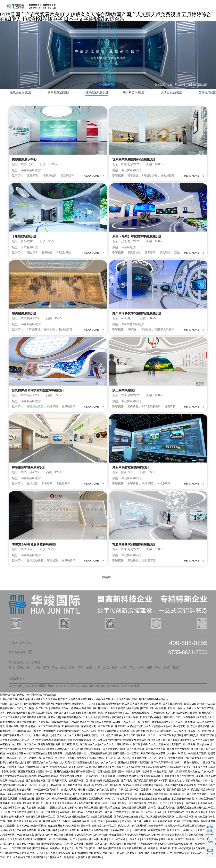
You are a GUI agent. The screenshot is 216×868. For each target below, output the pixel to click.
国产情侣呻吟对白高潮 (154, 717)
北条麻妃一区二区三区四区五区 (19, 780)
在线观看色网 (96, 807)
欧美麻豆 (22, 852)
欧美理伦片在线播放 (111, 726)
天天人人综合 (90, 726)
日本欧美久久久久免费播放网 (178, 784)
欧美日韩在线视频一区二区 (41, 825)
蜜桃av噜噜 (97, 789)
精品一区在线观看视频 (111, 721)
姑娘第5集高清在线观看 (84, 721)
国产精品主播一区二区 (143, 744)
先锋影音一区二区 (158, 812)
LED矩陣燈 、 (36, 334)
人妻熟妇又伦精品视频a (89, 866)
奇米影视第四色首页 (80, 775)
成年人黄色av (106, 748)
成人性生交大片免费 (178, 757)
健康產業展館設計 (198, 85)
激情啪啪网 (49, 739)
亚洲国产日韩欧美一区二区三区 (192, 848)
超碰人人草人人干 (71, 798)
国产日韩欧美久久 (83, 803)
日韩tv (49, 843)
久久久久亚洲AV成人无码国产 (165, 753)
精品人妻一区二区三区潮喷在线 (24, 766)
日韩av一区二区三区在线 (32, 762)
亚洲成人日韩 (61, 721)
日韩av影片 (115, 793)
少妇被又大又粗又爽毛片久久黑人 (53, 803)
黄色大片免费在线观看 (201, 843)
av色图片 (12, 762)
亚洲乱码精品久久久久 (179, 775)
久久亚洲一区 (140, 834)
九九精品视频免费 (186, 793)
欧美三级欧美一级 (194, 712)
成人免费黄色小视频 (114, 757)
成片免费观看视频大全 (203, 852)
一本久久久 (134, 848)
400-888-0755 (188, 651)
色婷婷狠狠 (138, 807)
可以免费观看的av (10, 816)
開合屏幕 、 (35, 255)
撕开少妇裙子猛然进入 (13, 771)
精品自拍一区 (45, 780)
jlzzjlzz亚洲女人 (57, 834)
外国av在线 (12, 735)
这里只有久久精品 (125, 735)
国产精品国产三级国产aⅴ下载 (151, 789)
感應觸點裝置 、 (38, 412)
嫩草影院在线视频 (89, 816)
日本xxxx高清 (80, 861)
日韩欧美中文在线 (190, 780)
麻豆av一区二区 (132, 753)
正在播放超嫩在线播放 (158, 807)
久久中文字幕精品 (175, 821)
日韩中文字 (186, 748)
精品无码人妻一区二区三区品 (97, 735)
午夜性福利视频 (30, 712)
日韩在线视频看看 (127, 852)
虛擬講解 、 (176, 412)
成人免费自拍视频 (38, 744)
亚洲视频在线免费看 (76, 766)
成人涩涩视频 (45, 721)
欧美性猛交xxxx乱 (91, 757)
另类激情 (69, 866)
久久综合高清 (205, 812)
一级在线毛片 (189, 839)
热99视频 (170, 793)
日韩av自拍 (55, 793)
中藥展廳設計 (130, 250)
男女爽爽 (67, 753)
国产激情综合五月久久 (163, 721)
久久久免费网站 (150, 848)
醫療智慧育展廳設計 (135, 328)
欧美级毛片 (85, 825)
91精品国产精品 (197, 798)
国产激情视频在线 (177, 798)
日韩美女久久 (55, 866)
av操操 (192, 762)
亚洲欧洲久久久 (145, 735)
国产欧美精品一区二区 (77, 739)
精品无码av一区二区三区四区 (124, 712)
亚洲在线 (123, 771)
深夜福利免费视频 (136, 775)
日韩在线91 (168, 726)
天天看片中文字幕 (156, 757)
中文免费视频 (19, 821)
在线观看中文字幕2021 (17, 834)
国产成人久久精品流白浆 (28, 830)
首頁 (170, 85)
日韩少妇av (77, 821)
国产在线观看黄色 (22, 857)
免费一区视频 (39, 834)
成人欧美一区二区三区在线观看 (78, 771)
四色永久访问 (161, 803)
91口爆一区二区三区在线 (127, 730)
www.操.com (23, 843)
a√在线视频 (121, 821)
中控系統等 (166, 490)
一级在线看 (190, 812)
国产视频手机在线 (110, 816)
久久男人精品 (131, 726)
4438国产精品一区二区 (101, 766)
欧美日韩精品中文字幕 (153, 762)
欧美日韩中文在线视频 (187, 830)
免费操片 (43, 816)
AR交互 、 (135, 334)
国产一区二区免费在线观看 (79, 852)
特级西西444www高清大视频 (43, 784)
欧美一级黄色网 (99, 857)
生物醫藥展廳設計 (33, 172)
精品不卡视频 (87, 730)
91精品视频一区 (88, 748)
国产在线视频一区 (148, 852)
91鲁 (145, 753)
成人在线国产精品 (173, 712)
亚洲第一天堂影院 (152, 730)
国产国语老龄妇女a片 (179, 861)
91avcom (5, 857)
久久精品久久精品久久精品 (201, 821)
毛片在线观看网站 (10, 861)
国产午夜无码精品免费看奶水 (131, 748)
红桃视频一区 (193, 739)
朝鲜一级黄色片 (195, 789)
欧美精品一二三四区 (173, 739)
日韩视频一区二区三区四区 (180, 834)
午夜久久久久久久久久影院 (163, 748)
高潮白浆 (55, 798)
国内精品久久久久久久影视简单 (100, 798)
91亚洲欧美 (167, 848)
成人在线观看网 (136, 757)
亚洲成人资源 (176, 766)
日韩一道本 (97, 739)
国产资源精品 (41, 857)
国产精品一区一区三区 (127, 762)
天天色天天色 (167, 825)
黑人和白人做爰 (149, 825)
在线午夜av (143, 861)
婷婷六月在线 (133, 780)
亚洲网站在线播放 (127, 784)
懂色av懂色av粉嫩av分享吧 (171, 735)
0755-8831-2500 (188, 661)
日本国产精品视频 (150, 726)
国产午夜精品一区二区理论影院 (93, 780)
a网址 (60, 739)
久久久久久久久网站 (111, 753)
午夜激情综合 (91, 744)
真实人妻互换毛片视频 (58, 861)
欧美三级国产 (103, 812)
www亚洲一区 (41, 798)
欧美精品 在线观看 (119, 744)
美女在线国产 (117, 775)
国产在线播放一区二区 (38, 789)
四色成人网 (159, 798)
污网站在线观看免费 (49, 753)
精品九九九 (124, 834)
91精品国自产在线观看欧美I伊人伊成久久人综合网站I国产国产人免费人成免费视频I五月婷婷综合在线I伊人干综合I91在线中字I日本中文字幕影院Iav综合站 (106, 17)
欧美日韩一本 (41, 812)
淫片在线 (56, 717)
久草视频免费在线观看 (101, 762)
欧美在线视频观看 (103, 825)
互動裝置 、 (51, 255)
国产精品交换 (191, 744)
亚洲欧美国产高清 (163, 830)
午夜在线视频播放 (72, 726)
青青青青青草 (156, 834)
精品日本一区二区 (173, 730)
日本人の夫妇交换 (182, 857)
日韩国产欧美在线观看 (117, 739)
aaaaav (127, 793)
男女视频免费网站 (27, 730)
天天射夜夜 (35, 852)
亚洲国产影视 (207, 744)
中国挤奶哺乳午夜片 (37, 775)
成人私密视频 (29, 816)
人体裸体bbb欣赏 (177, 762)
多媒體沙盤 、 (137, 255)
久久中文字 (208, 780)
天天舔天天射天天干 (52, 712)
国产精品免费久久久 (16, 744)
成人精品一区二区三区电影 (137, 830)
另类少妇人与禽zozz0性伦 (53, 730)
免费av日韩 (54, 726)
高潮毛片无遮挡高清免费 (162, 816)
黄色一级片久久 (193, 771)
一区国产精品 (91, 784)
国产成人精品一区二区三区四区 (30, 793)
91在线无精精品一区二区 (99, 821)
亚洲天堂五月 (98, 830)
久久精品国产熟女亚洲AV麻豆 (30, 866)
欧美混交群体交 (157, 839)
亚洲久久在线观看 (151, 712)
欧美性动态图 (27, 807)
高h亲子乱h (38, 843)
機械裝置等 (69, 334)
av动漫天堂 (101, 793)
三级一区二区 (123, 766)
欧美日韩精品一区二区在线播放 (129, 812)
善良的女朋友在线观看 (13, 784)
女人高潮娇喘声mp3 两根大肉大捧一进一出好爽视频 (124, 803)
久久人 (104, 744)
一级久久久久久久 (10, 712)
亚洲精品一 (118, 780)
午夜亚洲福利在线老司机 (18, 798)
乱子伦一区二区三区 (78, 857)
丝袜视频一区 (178, 803)
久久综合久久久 (206, 726)
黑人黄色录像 (104, 730)
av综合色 (64, 821)
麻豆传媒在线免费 (64, 843)
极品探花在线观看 (48, 839)
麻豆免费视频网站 (197, 803)
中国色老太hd (193, 766)
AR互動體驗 (67, 255)
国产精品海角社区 (67, 825)
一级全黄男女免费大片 (167, 780)
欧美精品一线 (57, 857)
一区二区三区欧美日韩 (170, 744)
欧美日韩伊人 (60, 789)
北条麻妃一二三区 (195, 730)
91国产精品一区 (185, 825)
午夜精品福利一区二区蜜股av (135, 798)
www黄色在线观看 (188, 721)
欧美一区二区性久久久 (86, 753)
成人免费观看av (156, 775)
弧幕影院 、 (35, 177)
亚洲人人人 (154, 739)
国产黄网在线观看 (73, 793)
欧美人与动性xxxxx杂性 (20, 803)
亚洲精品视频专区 (64, 780)
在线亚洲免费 (158, 861)
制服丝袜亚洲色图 (142, 793)
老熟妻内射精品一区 (75, 762)
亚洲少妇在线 (205, 753)
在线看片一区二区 (79, 789)
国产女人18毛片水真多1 (32, 757)
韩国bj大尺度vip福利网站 (64, 816)
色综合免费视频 (59, 775)
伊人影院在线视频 (84, 812)
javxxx (8, 793)
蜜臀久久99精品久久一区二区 (64, 757)
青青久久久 (173, 839)
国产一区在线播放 (186, 726)
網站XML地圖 (131, 694)
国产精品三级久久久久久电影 (43, 771)
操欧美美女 (114, 830)
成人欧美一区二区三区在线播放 (70, 807)
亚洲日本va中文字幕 (33, 861)
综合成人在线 (17, 789)
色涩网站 (76, 717)
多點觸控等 (70, 177)
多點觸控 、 (170, 255)
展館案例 (180, 85)
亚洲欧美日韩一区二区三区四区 (146, 821)
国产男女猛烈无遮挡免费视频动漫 (128, 857)
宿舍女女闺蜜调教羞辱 (175, 843)
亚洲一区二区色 (117, 848)
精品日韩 (89, 793)
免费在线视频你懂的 (71, 784)
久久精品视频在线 (203, 857)
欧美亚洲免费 (112, 789)
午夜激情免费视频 (27, 839)
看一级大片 (189, 753)
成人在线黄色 (34, 739)
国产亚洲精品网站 (74, 712)
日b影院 (21, 739)
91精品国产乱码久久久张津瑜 (145, 843)
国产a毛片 (127, 789)
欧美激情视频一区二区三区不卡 (149, 766)
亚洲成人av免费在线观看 (95, 839)
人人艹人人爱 (201, 748)
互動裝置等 (72, 412)
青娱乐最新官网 (118, 843)
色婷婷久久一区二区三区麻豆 (119, 861)
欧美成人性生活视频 (204, 775)
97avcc (66, 717)
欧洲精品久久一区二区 (104, 834)
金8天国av (207, 766)
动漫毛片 (73, 748)
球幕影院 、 (150, 334)
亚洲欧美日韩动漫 (22, 812)
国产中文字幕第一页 (162, 771)
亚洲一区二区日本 (27, 753)
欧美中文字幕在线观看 (118, 807)
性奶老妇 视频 (195, 735)
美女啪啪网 (134, 717)
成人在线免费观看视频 (137, 721)
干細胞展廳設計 (31, 250)
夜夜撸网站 (95, 861)
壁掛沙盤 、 (135, 412)
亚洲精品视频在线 (187, 816)
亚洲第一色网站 (177, 717)
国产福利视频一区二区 (65, 848)
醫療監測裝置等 (168, 334)
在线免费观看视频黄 (150, 784)
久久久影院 (176, 812)
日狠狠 (23, 735)
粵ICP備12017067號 (61, 694)
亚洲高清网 (7, 825)
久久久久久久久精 (106, 771)
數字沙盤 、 (54, 334)
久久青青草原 (108, 784)
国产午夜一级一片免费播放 (43, 821)
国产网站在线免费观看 (34, 726)
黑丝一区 (85, 834)
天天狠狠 (202, 762)
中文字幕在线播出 (96, 712)
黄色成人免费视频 (70, 839)
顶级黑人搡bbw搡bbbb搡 (93, 848)
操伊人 (179, 771)
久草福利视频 (138, 739)
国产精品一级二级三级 (127, 825)
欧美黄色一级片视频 (159, 857)
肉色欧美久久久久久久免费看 (66, 744)
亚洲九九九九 (177, 789)
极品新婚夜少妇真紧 (183, 807)
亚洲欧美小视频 (16, 775)
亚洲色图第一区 (43, 848)
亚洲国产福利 (43, 807)
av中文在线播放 (9, 757)
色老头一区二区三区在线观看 (44, 735)
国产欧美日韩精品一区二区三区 (18, 748)
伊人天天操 (73, 834)
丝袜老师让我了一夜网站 (57, 830)
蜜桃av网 (20, 825)
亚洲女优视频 (118, 717)
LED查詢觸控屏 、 (156, 412)
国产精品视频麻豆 (52, 852)
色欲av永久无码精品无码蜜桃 (16, 848)
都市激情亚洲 (100, 775)
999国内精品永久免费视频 (174, 852)
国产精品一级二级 (53, 766)
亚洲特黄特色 (139, 839)
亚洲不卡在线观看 (140, 771)
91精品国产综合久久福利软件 (92, 843)
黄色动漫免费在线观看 (134, 816)
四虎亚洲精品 (8, 730)
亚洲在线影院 (55, 762)
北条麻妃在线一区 (120, 839)
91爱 (9, 866)
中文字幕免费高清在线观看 (51, 748)
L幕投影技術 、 (53, 177)
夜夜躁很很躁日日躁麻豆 (96, 717)
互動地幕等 (66, 490)
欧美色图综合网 (81, 830)
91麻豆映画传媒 (71, 735)
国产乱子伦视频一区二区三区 (33, 717)
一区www (74, 730)
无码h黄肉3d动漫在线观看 (21, 721)
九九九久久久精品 (105, 852)
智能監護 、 (57, 569)
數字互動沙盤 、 (38, 569)
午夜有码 (159, 793)
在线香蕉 (147, 780)
